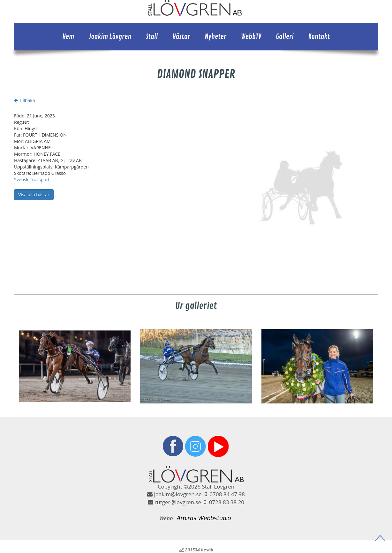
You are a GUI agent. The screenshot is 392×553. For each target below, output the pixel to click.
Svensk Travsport (32, 179)
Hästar (181, 37)
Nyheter (215, 37)
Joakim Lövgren (110, 37)
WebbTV (251, 37)
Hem (68, 37)
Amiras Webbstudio (204, 518)
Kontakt (319, 37)
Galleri (285, 37)
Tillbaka (24, 100)
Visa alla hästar (34, 194)
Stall (152, 37)
